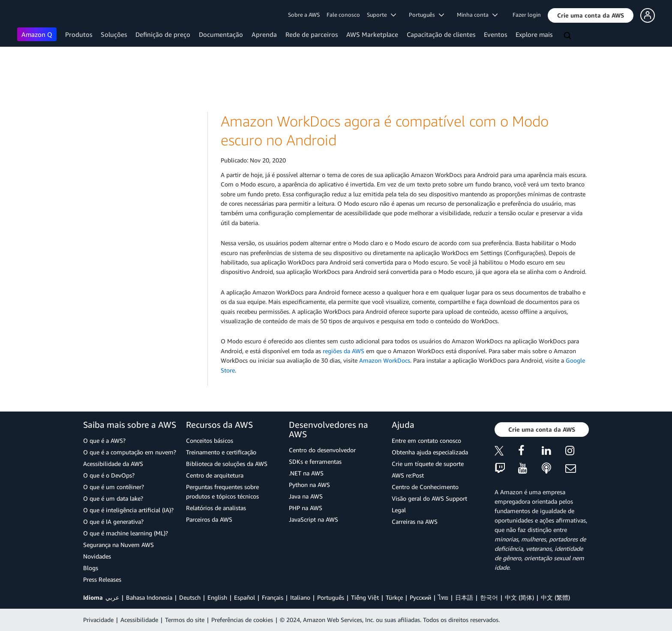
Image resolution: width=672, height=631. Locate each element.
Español (244, 597)
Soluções (114, 34)
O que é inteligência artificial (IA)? (128, 510)
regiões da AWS (343, 351)
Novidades (97, 556)
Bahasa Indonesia (149, 597)
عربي (112, 597)
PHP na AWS (306, 508)
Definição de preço (163, 34)
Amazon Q (37, 34)
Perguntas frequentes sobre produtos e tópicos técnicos (222, 491)
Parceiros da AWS (209, 519)
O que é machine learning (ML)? (126, 533)
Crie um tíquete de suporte (428, 464)
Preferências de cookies (242, 620)
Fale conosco (343, 15)
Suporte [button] (381, 15)
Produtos (79, 34)
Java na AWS (306, 496)
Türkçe (394, 597)
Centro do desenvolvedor (322, 450)
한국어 (489, 597)
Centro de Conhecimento (425, 487)
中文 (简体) (519, 597)
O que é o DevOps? (109, 475)
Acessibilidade (139, 620)
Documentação (221, 34)
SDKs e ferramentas (315, 461)
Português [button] (426, 15)
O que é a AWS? (104, 440)
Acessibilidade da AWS (113, 464)
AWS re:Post (408, 475)
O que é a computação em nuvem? (130, 452)
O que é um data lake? (113, 498)
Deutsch (190, 597)
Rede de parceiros (312, 34)
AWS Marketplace (372, 34)
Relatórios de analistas (216, 508)
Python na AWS (309, 485)
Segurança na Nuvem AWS (118, 545)
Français (273, 597)
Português (331, 597)
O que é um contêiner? (114, 487)
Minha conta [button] (477, 15)
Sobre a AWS (304, 15)
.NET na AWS (306, 473)
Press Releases (102, 579)
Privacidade (98, 620)
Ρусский (420, 597)
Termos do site (185, 620)
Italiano (300, 597)
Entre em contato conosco (426, 440)
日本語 (464, 597)
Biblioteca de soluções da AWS (227, 464)
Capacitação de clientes (441, 34)
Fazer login (527, 15)
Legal (399, 510)
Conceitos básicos (210, 440)
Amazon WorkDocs (385, 360)
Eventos (495, 34)
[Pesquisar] (568, 36)
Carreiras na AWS (415, 521)
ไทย (443, 597)
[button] (591, 15)
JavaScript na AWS (313, 519)
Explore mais (534, 34)
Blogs (91, 568)
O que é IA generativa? (113, 521)
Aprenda (264, 34)
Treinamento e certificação (221, 452)
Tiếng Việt (365, 597)
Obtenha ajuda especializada (430, 452)
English (217, 597)
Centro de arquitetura (215, 475)
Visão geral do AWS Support (429, 498)
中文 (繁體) (555, 597)
